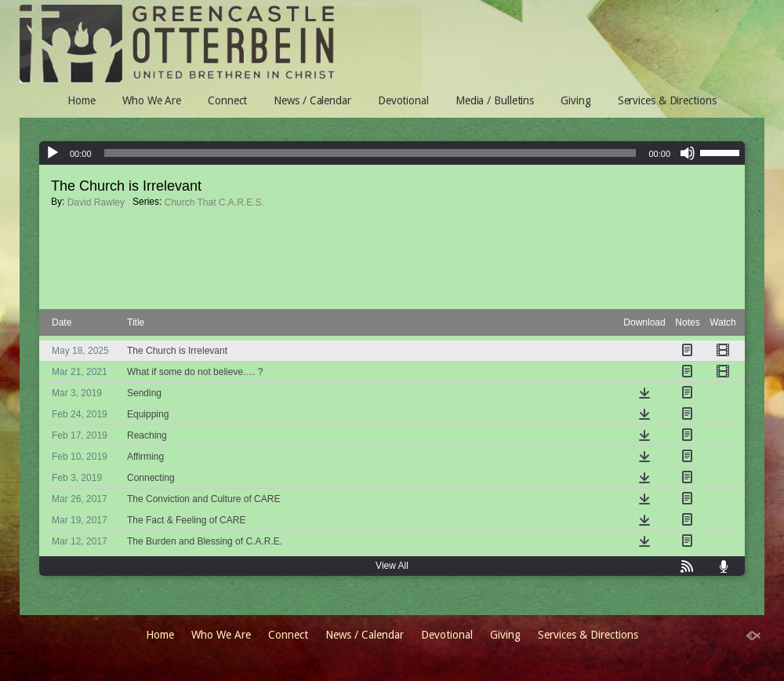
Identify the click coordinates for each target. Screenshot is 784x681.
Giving (575, 100)
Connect (227, 100)
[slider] (722, 151)
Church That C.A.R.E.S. (214, 202)
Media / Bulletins (495, 100)
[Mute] (688, 153)
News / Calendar (312, 100)
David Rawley (96, 202)
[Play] (53, 153)
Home (82, 100)
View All (392, 566)
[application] (392, 153)
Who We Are (152, 100)
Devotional (403, 100)
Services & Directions (667, 100)
